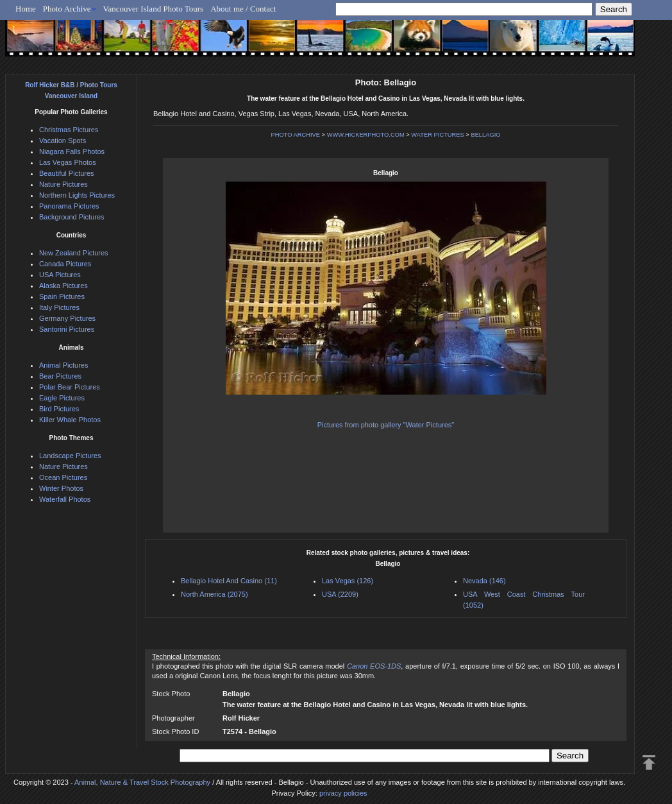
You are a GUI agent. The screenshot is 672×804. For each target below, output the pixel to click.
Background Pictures (72, 217)
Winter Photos (61, 488)
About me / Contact (243, 9)
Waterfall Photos (65, 499)
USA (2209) (340, 594)
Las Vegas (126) (348, 581)
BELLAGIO (485, 135)
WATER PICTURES (437, 135)
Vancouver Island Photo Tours (154, 9)
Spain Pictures (62, 296)
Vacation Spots (63, 141)
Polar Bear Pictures (70, 387)
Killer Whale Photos (70, 420)
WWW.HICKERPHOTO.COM (366, 135)
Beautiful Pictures (67, 173)
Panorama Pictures (69, 206)
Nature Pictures (63, 184)
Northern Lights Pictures (77, 195)
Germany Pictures (67, 318)
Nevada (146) (484, 581)
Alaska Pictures (63, 286)
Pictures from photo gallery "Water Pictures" (386, 425)
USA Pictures (60, 275)
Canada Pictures (65, 264)
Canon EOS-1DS (374, 666)
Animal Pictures (63, 365)
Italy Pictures (59, 307)
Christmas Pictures (69, 130)
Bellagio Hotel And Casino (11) (229, 581)
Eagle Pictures (62, 398)
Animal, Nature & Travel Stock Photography (142, 782)
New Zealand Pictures (74, 253)
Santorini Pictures (67, 329)
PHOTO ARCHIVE (295, 135)
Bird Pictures (59, 409)
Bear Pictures (60, 376)
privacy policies (343, 793)
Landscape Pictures (70, 456)
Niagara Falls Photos (72, 151)
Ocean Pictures (63, 477)
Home (26, 9)
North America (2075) (214, 594)
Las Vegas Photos (68, 162)
